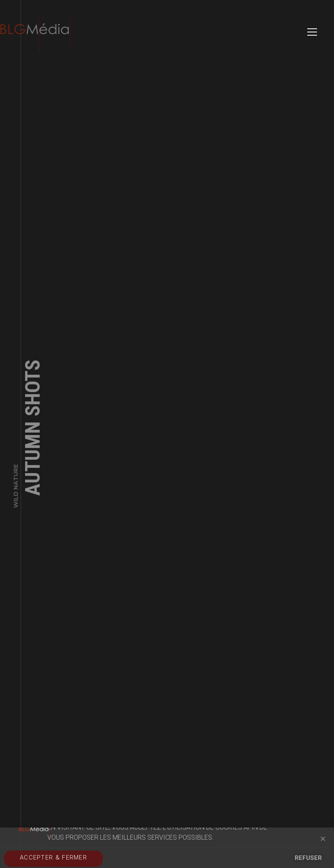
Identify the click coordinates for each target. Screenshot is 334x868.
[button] (323, 839)
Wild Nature (16, 488)
